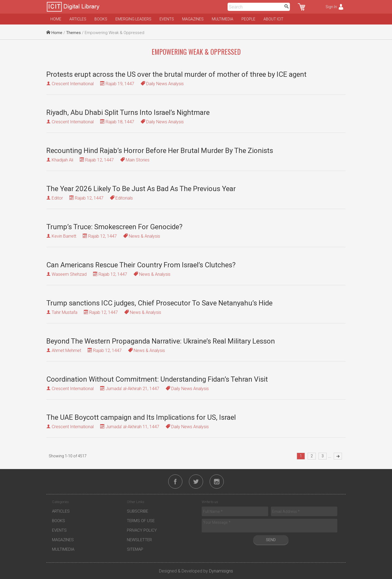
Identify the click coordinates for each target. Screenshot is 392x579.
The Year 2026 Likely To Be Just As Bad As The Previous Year (141, 189)
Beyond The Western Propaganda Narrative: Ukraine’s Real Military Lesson (161, 341)
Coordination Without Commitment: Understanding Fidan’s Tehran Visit (157, 379)
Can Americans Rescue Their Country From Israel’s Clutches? (141, 265)
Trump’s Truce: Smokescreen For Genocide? (114, 227)
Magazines (193, 19)
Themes (73, 33)
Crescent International (73, 84)
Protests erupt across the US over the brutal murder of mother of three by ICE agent (176, 74)
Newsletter (139, 540)
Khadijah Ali (62, 160)
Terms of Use (141, 521)
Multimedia (223, 19)
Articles (78, 19)
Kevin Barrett (64, 236)
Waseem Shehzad (69, 274)
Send (271, 540)
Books (101, 19)
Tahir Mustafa (65, 312)
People (248, 19)
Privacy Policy (142, 530)
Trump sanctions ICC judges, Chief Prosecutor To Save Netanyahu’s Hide (159, 303)
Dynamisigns (221, 571)
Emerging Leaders (133, 19)
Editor (57, 198)
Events (167, 19)
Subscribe (137, 511)
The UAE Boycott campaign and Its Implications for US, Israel (141, 417)
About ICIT (273, 19)
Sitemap (135, 549)
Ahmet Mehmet (66, 350)
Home (56, 19)
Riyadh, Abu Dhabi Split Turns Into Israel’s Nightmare (128, 112)
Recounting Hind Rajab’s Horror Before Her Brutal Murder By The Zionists (160, 151)
